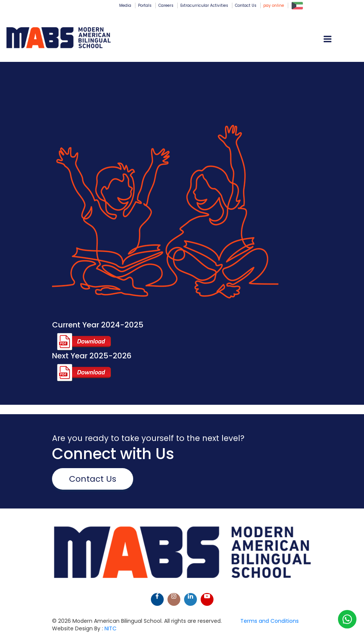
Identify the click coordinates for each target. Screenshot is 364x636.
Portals (145, 5)
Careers (166, 5)
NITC (111, 628)
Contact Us (246, 5)
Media (125, 5)
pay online (274, 5)
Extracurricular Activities (204, 5)
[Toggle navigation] (348, 38)
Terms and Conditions (270, 621)
